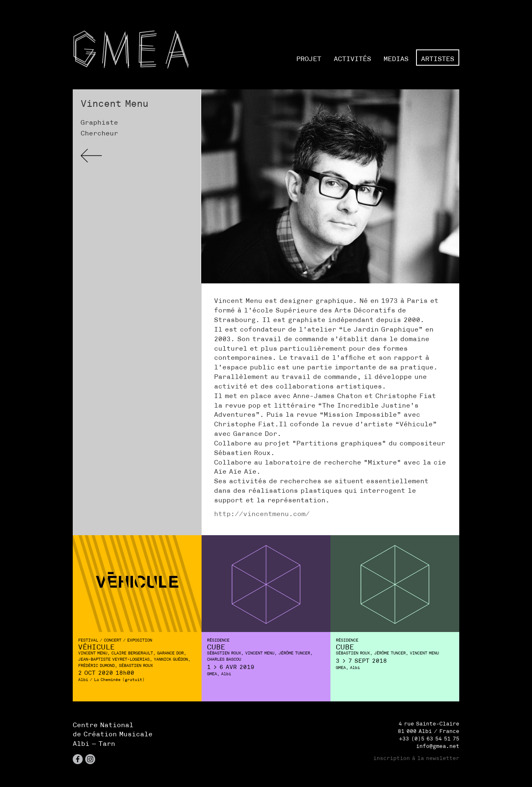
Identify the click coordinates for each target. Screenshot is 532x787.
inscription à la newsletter (416, 758)
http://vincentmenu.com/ (262, 514)
